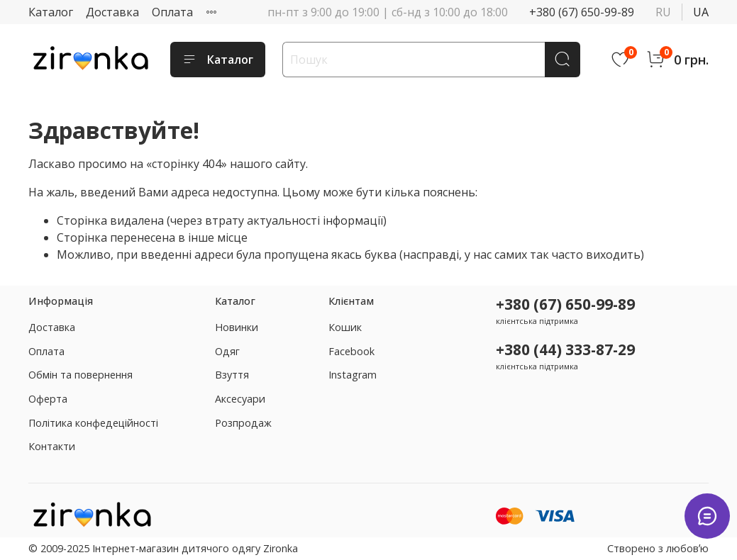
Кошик (345, 327)
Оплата (172, 12)
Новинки (237, 327)
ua (701, 12)
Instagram (353, 375)
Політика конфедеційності (93, 423)
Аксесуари (240, 399)
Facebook (351, 351)
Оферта (48, 399)
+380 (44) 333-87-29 (565, 349)
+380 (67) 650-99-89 (582, 12)
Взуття (232, 375)
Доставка (112, 12)
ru (663, 12)
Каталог (51, 12)
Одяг (227, 351)
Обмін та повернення (81, 375)
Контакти (52, 446)
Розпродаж (243, 423)
